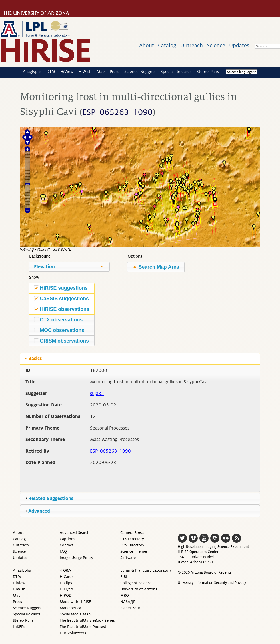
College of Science (136, 583)
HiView (67, 72)
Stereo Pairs (208, 72)
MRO (125, 595)
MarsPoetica (70, 608)
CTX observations (58, 320)
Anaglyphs (32, 72)
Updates (239, 45)
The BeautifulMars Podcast (83, 627)
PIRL (124, 577)
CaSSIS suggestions (61, 298)
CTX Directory (132, 539)
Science (216, 45)
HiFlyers (67, 589)
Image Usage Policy (76, 558)
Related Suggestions (51, 499)
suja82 (97, 394)
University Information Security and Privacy (212, 583)
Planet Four (130, 608)
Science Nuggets (140, 72)
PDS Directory (132, 545)
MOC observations (59, 330)
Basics (35, 359)
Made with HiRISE (75, 602)
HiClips (66, 583)
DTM (51, 72)
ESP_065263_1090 (117, 112)
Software (128, 558)
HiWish (85, 72)
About (147, 45)
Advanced (39, 511)
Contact (66, 545)
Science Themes (134, 551)
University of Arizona (139, 589)
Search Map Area (156, 267)
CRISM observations (61, 341)
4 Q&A (65, 570)
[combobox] (69, 267)
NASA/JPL (129, 602)
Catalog (167, 45)
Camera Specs (132, 533)
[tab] (140, 359)
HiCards (67, 577)
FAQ (63, 551)
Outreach (192, 45)
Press (114, 72)
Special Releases (176, 72)
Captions (67, 539)
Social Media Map (75, 614)
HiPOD (66, 595)
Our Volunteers (73, 633)
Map (101, 72)
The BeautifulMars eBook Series (87, 620)
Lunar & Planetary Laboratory (146, 570)
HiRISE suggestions (61, 288)
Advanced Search (75, 533)
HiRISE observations (62, 309)
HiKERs (19, 627)
